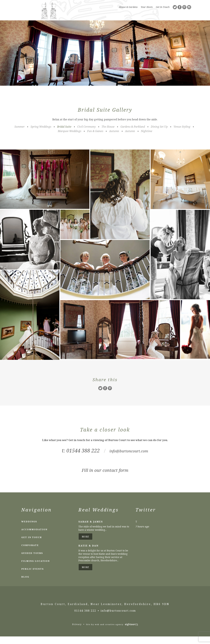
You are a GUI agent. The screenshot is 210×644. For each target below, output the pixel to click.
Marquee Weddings (69, 139)
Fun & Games (95, 139)
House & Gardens (128, 7)
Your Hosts (147, 7)
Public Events (33, 576)
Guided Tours (32, 561)
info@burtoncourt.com (129, 458)
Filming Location (36, 569)
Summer (20, 134)
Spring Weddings (41, 134)
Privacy (77, 632)
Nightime (147, 139)
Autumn (114, 139)
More (85, 544)
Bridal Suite (64, 134)
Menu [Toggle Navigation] (183, 23)
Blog (25, 584)
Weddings (29, 529)
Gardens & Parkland (133, 134)
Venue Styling (182, 134)
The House (108, 134)
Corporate (30, 553)
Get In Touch (163, 7)
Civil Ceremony (86, 134)
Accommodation (34, 537)
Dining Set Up (159, 134)
